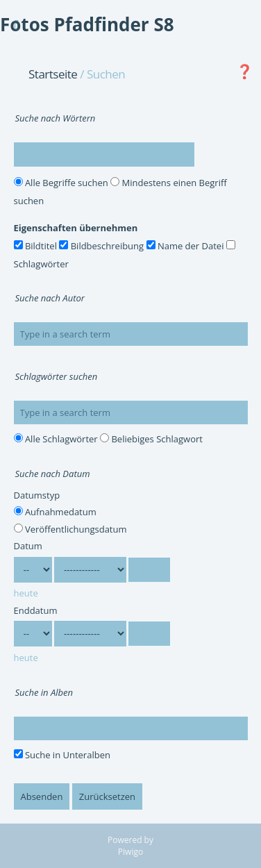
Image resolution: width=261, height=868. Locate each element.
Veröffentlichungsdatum (70, 529)
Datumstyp (37, 495)
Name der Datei (185, 246)
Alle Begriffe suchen (61, 183)
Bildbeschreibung (101, 246)
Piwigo (130, 852)
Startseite (53, 74)
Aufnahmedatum (55, 512)
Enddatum (36, 610)
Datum (28, 546)
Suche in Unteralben (62, 755)
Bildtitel (35, 246)
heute (26, 593)
